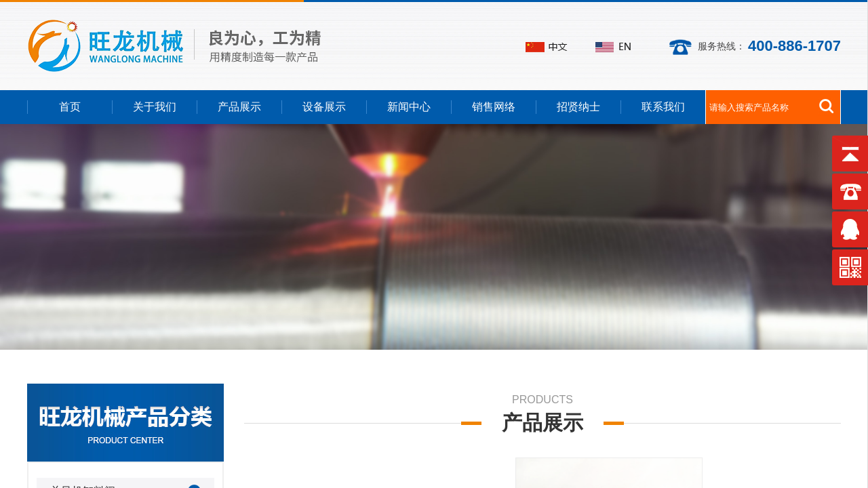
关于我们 (155, 107)
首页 (70, 107)
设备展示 (324, 107)
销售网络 (494, 107)
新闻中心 (409, 107)
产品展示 (239, 107)
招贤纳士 (578, 107)
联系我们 (663, 107)
